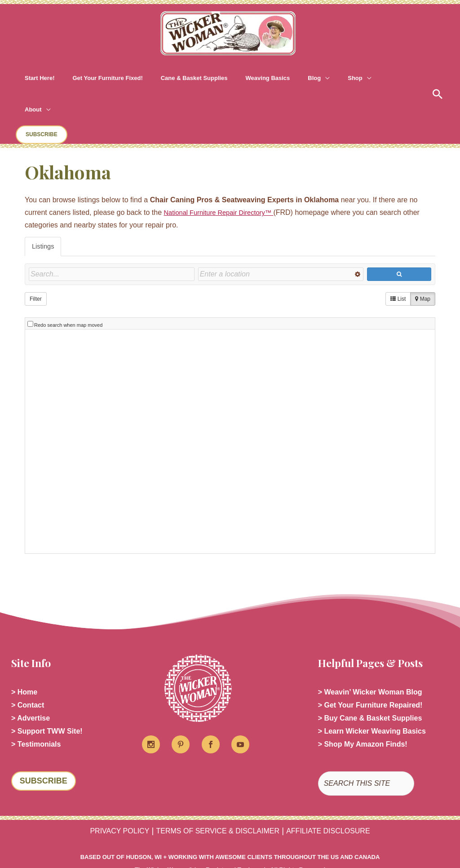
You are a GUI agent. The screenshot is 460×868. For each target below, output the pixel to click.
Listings (44, 197)
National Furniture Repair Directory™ (224, 162)
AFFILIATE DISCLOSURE (343, 784)
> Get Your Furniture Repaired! (370, 654)
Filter (36, 250)
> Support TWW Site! (47, 683)
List (398, 250)
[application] (285, 78)
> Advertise (31, 668)
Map (423, 250)
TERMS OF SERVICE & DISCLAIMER (216, 784)
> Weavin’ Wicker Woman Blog (370, 639)
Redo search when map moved (68, 272)
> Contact (28, 654)
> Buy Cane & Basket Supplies (370, 668)
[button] (377, 78)
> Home (24, 639)
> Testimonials (36, 697)
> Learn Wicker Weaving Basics (372, 683)
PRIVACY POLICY (103, 784)
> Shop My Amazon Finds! (363, 697)
